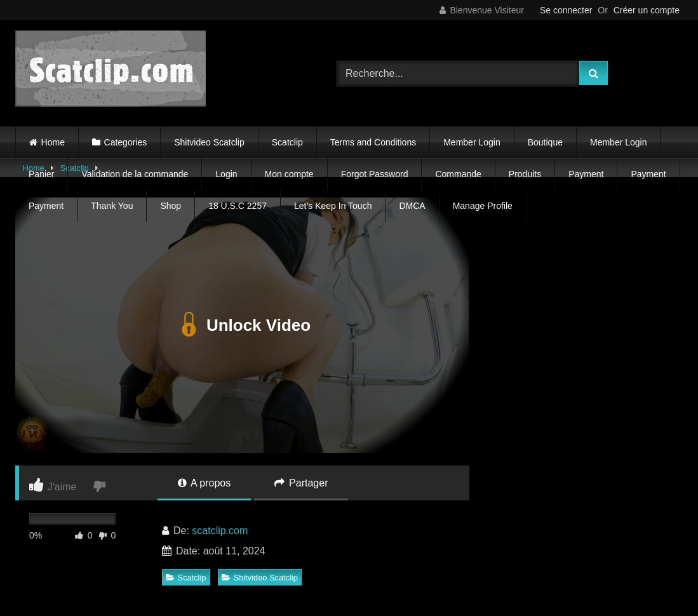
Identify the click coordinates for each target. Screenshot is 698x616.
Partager (301, 483)
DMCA (412, 206)
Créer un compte (647, 10)
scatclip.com (220, 531)
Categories (126, 142)
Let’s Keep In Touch (333, 206)
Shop (171, 206)
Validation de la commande (135, 174)
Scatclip (287, 142)
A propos (205, 483)
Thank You (112, 206)
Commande (458, 174)
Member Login (472, 142)
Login (226, 174)
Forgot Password (375, 174)
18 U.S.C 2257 (238, 206)
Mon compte (289, 174)
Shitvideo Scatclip (209, 142)
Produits (525, 174)
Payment (586, 174)
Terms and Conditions (373, 142)
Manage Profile (483, 206)
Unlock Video (242, 325)
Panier (41, 174)
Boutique (545, 142)
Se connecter (566, 10)
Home (53, 142)
